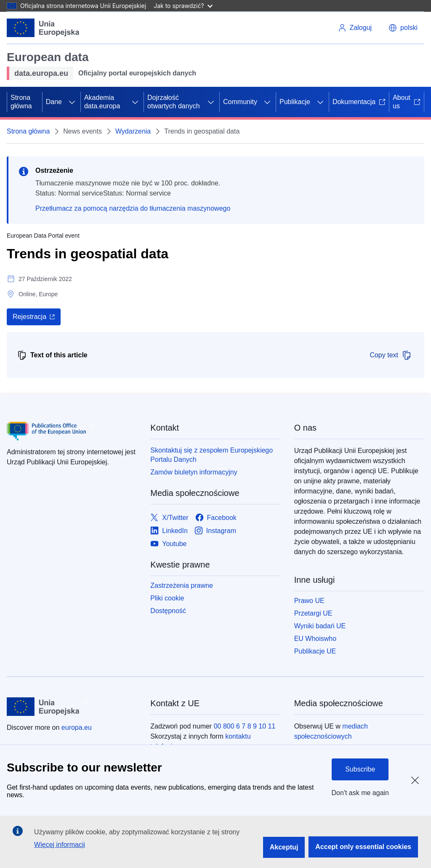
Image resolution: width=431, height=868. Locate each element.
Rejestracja (29, 317)
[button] (403, 28)
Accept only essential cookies (363, 847)
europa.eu (77, 727)
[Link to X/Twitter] (169, 518)
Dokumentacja (359, 102)
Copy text (391, 355)
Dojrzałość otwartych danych (174, 102)
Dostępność (168, 611)
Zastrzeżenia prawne (182, 585)
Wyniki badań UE (320, 626)
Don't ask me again (360, 793)
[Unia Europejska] (43, 28)
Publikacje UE (315, 651)
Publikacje (295, 102)
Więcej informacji (60, 845)
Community (240, 102)
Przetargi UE (313, 613)
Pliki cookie (167, 598)
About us (407, 102)
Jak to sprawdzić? (183, 6)
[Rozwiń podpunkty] (72, 102)
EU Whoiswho (315, 639)
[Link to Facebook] (216, 518)
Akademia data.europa (102, 102)
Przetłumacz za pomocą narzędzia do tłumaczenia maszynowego (133, 208)
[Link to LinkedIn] (169, 531)
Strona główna (21, 102)
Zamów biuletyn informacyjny (194, 472)
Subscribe (360, 769)
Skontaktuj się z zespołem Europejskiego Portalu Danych (212, 455)
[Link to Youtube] (168, 544)
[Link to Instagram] (215, 531)
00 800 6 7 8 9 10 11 (245, 726)
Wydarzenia (133, 131)
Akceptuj (284, 847)
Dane (54, 102)
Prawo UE (309, 601)
